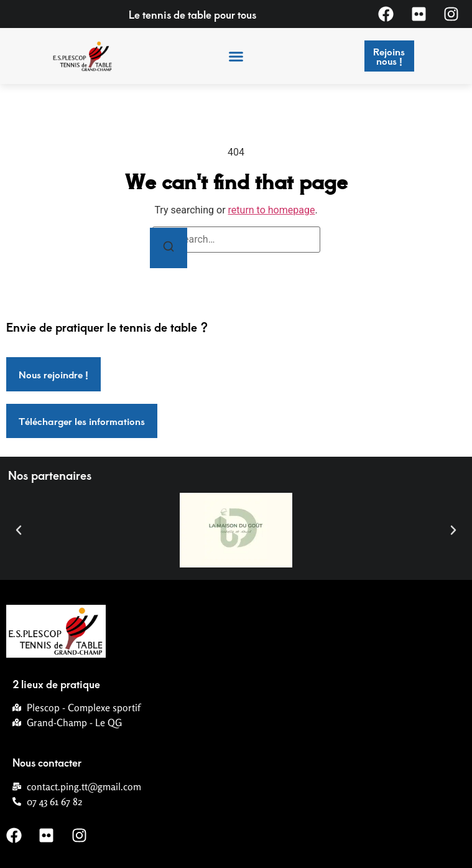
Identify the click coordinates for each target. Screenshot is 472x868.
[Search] (169, 248)
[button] (236, 56)
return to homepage (272, 210)
